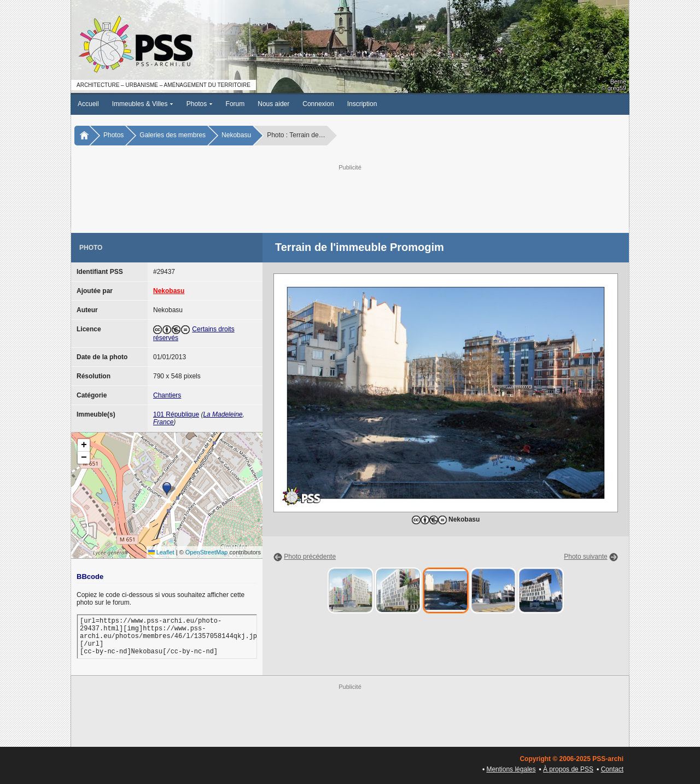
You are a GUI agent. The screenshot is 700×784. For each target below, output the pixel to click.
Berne (618, 81)
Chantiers (167, 395)
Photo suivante (585, 557)
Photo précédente (310, 557)
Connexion (318, 104)
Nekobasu (236, 135)
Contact (612, 769)
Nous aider (273, 104)
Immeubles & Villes (143, 104)
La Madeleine (223, 414)
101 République (176, 414)
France (163, 422)
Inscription (362, 104)
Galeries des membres (173, 135)
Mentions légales (511, 769)
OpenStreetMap (207, 552)
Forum (235, 104)
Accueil (88, 104)
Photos (200, 104)
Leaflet (161, 552)
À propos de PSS (568, 769)
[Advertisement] (350, 197)
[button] (167, 489)
